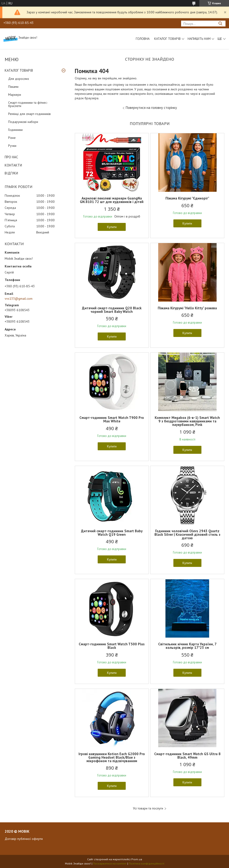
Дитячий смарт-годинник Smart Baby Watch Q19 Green (112, 533)
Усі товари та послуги (148, 808)
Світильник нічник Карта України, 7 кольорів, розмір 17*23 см (187, 646)
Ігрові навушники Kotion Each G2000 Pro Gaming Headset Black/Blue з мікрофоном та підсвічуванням (112, 757)
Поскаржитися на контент (110, 863)
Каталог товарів (167, 39)
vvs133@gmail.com (19, 299)
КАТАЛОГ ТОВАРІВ (19, 70)
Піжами (13, 87)
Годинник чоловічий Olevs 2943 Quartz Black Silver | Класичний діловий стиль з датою (187, 534)
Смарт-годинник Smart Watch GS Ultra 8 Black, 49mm (187, 756)
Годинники (15, 130)
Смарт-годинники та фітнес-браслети (28, 104)
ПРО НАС (11, 157)
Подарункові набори (23, 122)
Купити (112, 227)
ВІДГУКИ (11, 173)
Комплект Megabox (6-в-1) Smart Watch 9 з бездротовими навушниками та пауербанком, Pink (187, 421)
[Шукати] (220, 24)
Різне (12, 138)
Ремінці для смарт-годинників (29, 114)
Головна (143, 39)
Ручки (12, 146)
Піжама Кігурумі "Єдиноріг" (187, 198)
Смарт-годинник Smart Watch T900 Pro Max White (112, 419)
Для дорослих (19, 79)
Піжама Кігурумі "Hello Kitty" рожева (187, 308)
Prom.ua (137, 859)
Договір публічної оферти (24, 839)
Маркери (15, 95)
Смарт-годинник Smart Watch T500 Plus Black (112, 646)
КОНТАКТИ (13, 165)
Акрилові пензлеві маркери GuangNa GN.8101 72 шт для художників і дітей (112, 200)
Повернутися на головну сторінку (151, 108)
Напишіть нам (199, 39)
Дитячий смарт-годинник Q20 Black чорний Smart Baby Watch (112, 310)
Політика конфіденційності (147, 863)
